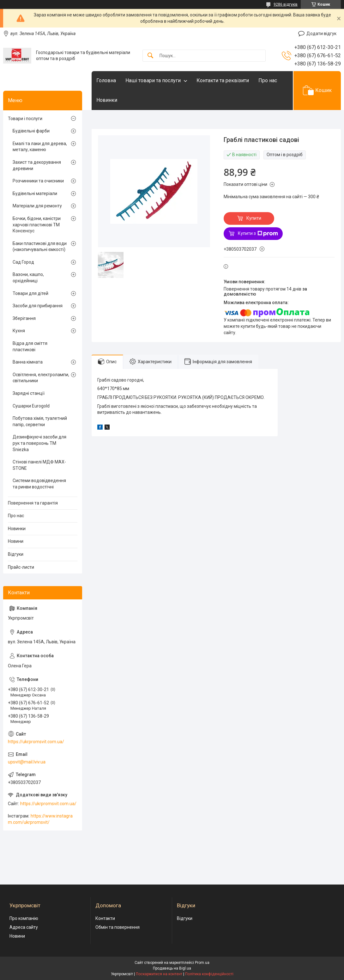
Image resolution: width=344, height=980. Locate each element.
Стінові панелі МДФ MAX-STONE (39, 465)
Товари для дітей (30, 293)
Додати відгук (321, 34)
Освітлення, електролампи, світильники (41, 378)
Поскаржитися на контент (159, 974)
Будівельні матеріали (35, 193)
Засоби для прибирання (38, 306)
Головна (106, 80)
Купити (254, 218)
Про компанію (24, 918)
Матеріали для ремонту (37, 206)
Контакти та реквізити (223, 80)
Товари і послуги (25, 119)
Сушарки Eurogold (31, 406)
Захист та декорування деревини (37, 165)
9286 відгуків (286, 4)
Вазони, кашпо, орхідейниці (28, 278)
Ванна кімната (28, 362)
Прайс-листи (21, 567)
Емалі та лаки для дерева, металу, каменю (40, 147)
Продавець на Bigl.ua (172, 968)
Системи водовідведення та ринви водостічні (39, 484)
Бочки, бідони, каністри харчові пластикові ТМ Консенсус (37, 225)
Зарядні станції (29, 393)
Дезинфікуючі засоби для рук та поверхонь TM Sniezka (39, 443)
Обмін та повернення (118, 927)
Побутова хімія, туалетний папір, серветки (40, 421)
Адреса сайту (24, 927)
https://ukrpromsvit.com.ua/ (36, 742)
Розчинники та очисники (38, 181)
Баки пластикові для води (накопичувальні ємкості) (40, 247)
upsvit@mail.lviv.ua (27, 762)
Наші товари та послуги (153, 80)
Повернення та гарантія (33, 503)
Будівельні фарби (31, 131)
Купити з (258, 234)
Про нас (268, 80)
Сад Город (23, 262)
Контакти (105, 918)
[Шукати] (150, 56)
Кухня (19, 331)
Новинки (107, 100)
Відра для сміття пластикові (30, 346)
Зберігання (24, 318)
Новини (16, 541)
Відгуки (16, 554)
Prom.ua (202, 963)
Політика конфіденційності (209, 974)
